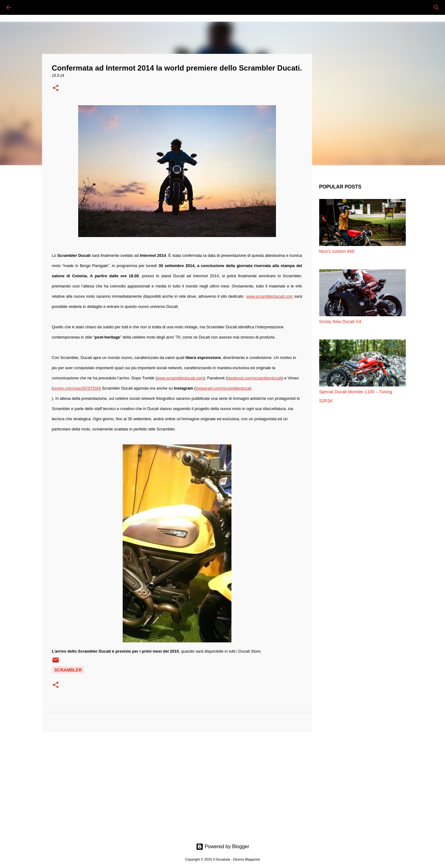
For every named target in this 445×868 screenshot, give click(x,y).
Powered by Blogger (223, 846)
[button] (56, 89)
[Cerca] (26, 7)
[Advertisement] (177, 785)
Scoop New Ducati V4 (340, 322)
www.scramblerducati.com (270, 296)
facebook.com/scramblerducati (254, 378)
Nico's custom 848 (337, 251)
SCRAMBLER (68, 670)
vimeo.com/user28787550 (76, 388)
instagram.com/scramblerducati (224, 388)
